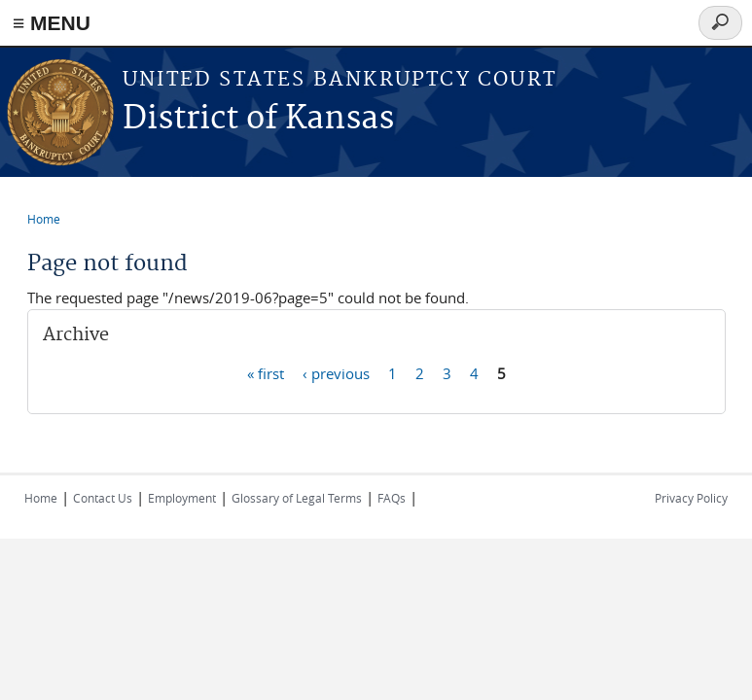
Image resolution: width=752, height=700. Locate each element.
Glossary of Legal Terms (297, 498)
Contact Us (103, 498)
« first (266, 372)
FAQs (392, 498)
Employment (182, 498)
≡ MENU (52, 23)
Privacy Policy (691, 498)
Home (44, 219)
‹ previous (336, 372)
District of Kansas (258, 119)
